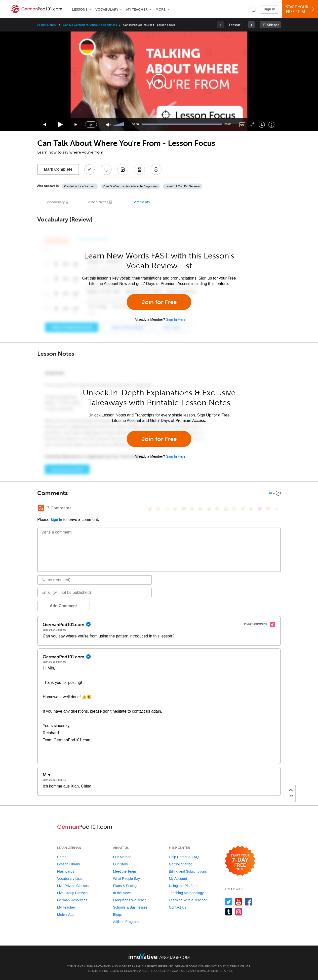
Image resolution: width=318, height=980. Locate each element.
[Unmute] (108, 125)
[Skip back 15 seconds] (45, 125)
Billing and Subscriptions (188, 871)
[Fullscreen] (252, 125)
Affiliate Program (126, 922)
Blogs (117, 915)
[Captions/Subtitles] (242, 125)
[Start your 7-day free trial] (240, 861)
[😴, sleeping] (243, 509)
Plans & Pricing (125, 886)
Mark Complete (58, 169)
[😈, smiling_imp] (260, 509)
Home (62, 857)
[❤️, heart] (268, 509)
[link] (251, 25)
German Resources (72, 900)
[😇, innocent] (234, 509)
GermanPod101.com (190, 966)
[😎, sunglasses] (184, 509)
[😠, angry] (192, 509)
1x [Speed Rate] (91, 125)
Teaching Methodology (186, 893)
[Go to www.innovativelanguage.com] (159, 956)
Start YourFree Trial (301, 9)
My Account (178, 879)
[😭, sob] (226, 509)
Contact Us (178, 907)
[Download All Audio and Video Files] (156, 169)
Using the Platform (183, 886)
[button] (253, 9)
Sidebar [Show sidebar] (273, 25)
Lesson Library (47, 25)
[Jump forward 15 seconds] (76, 125)
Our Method (122, 857)
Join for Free (159, 302)
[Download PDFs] (139, 169)
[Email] (95, 593)
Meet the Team (124, 871)
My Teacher (137, 10)
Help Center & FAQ (184, 857)
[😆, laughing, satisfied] (200, 509)
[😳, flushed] (158, 509)
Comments (141, 202)
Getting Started (181, 864)
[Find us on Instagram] (239, 912)
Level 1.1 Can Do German (183, 186)
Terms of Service (210, 971)
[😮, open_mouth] (251, 509)
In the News (122, 893)
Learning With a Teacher (188, 900)
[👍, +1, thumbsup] (277, 509)
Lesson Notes (97, 202)
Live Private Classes (73, 886)
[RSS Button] (41, 508)
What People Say (126, 879)
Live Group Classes (72, 893)
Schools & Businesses (130, 907)
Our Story (120, 864)
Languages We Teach (130, 900)
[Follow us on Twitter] (229, 902)
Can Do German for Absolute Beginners (90, 25)
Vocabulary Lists (70, 879)
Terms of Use (240, 966)
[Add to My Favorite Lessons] (106, 169)
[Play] (60, 125)
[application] (159, 81)
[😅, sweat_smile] (209, 509)
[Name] (95, 580)
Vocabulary (107, 10)
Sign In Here (176, 319)
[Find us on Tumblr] (229, 912)
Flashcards (66, 871)
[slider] (119, 125)
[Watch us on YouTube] (239, 902)
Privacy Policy (216, 966)
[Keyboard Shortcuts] (271, 125)
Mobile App (66, 915)
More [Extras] (160, 10)
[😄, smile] (150, 509)
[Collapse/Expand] (159, 493)
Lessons (80, 10)
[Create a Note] (123, 169)
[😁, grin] (167, 509)
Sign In (269, 9)
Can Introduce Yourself (80, 186)
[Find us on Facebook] (249, 902)
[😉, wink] (217, 509)
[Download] (262, 125)
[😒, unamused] (175, 509)
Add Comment (63, 606)
